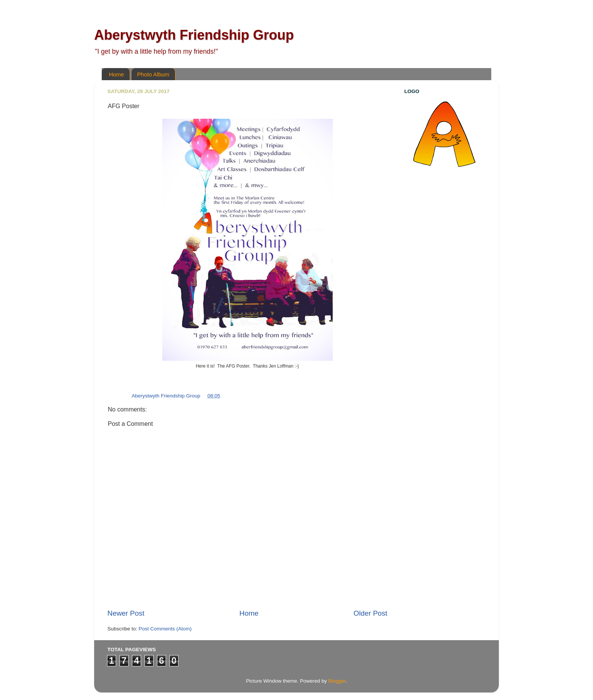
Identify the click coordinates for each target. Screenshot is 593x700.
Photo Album (153, 74)
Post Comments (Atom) (165, 629)
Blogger (337, 681)
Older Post (370, 613)
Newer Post (126, 613)
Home (116, 74)
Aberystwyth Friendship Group (194, 35)
